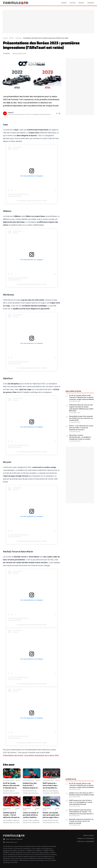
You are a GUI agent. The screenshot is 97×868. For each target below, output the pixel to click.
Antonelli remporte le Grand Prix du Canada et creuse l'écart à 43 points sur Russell (81, 821)
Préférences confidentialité (85, 841)
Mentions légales (89, 835)
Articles (11, 38)
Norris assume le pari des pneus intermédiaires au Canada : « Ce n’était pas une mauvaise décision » (81, 812)
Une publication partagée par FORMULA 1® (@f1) (32, 201)
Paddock (81, 3)
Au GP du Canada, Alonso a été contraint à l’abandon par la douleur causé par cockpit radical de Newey (82, 397)
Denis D (11, 112)
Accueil (5, 38)
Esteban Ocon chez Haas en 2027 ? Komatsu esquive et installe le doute (82, 794)
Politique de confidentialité (86, 838)
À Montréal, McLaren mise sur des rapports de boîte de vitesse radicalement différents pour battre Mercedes (81, 408)
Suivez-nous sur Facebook (13, 839)
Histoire (73, 3)
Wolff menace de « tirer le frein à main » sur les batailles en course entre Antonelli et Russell (81, 802)
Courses (64, 3)
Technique (91, 3)
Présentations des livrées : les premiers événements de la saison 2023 (31, 755)
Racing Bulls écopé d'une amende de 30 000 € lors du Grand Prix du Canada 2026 (81, 418)
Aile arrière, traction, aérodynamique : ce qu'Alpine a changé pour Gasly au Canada (80, 437)
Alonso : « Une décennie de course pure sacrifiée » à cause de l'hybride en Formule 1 (81, 428)
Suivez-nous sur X (10, 842)
